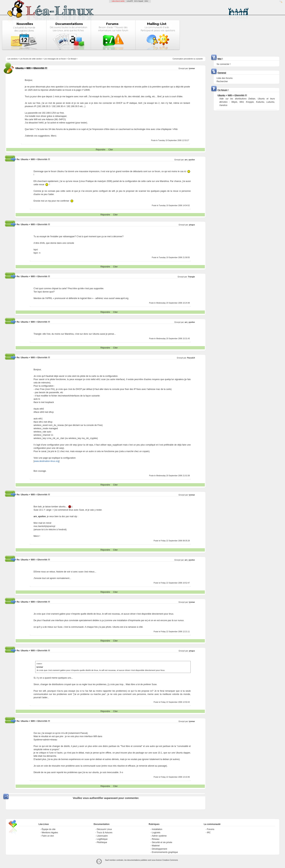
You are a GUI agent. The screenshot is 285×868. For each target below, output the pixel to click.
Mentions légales (50, 833)
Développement (159, 849)
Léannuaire (102, 836)
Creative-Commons (170, 860)
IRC (209, 833)
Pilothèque (102, 842)
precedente (188, 59)
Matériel (156, 846)
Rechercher (222, 81)
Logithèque (102, 839)
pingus (192, 225)
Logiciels (156, 833)
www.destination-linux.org (47, 461)
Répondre (101, 150)
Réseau (155, 839)
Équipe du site (49, 829)
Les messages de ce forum (55, 59)
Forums (211, 829)
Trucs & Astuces (105, 833)
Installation (157, 829)
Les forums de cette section (31, 59)
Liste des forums (224, 78)
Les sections (13, 59)
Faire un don (48, 836)
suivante (199, 59)
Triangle (191, 277)
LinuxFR (130, 1)
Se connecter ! (223, 64)
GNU (146, 1)
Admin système (159, 836)
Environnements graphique (165, 852)
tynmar (192, 68)
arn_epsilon (190, 160)
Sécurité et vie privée (162, 842)
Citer (111, 150)
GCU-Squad (139, 1)
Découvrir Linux (104, 829)
